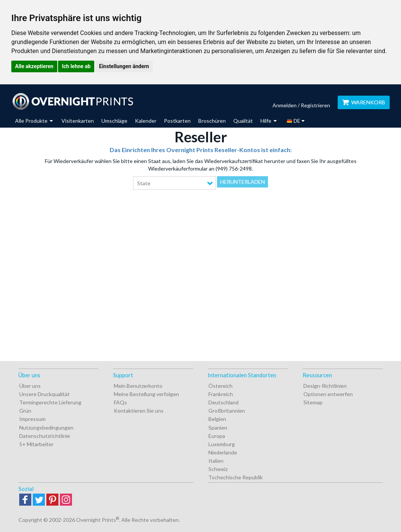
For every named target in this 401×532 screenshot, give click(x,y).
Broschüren (212, 121)
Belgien (217, 419)
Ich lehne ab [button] (76, 66)
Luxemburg (222, 444)
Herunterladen (243, 182)
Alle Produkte (34, 121)
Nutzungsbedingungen (46, 428)
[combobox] (174, 183)
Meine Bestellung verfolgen (146, 394)
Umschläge (114, 121)
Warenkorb (364, 102)
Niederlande (223, 452)
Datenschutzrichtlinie (45, 436)
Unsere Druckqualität (44, 394)
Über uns (30, 386)
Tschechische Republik (236, 477)
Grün (25, 411)
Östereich (220, 386)
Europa (217, 436)
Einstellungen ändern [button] (124, 66)
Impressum (32, 419)
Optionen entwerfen (328, 394)
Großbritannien (227, 411)
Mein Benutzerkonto (138, 386)
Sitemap (313, 402)
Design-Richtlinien (325, 386)
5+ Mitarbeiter (36, 444)
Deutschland (223, 402)
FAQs (120, 402)
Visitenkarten (78, 121)
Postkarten (177, 121)
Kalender (146, 121)
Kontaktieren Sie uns (139, 411)
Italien (216, 461)
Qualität (243, 121)
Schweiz (218, 469)
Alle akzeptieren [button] (34, 66)
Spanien (218, 428)
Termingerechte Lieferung (50, 402)
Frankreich (221, 394)
